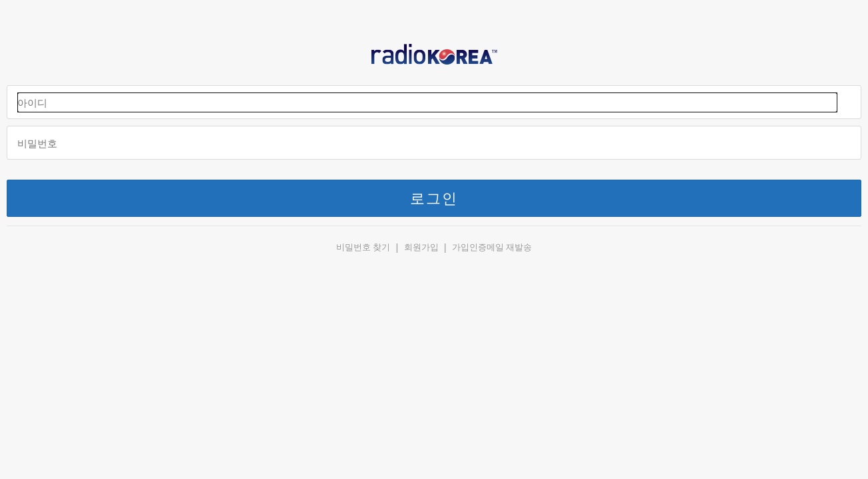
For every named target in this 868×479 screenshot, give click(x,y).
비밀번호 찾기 (363, 247)
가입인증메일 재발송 (492, 247)
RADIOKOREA (434, 58)
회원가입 (421, 247)
